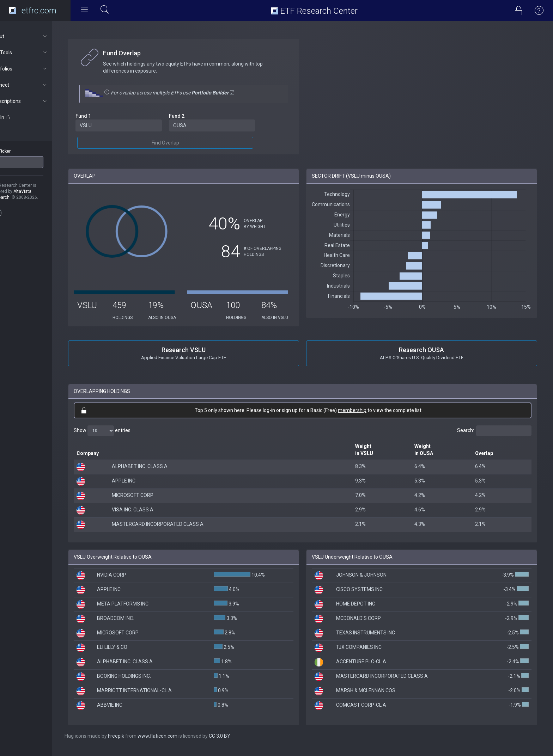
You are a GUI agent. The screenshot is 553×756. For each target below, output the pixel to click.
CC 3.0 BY (238, 742)
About (38, 36)
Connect (38, 85)
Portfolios (38, 69)
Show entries (120, 437)
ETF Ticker (19, 151)
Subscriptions (38, 101)
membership (361, 416)
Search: (494, 437)
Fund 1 (102, 116)
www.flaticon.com (176, 742)
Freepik (134, 742)
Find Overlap (180, 143)
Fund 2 (191, 116)
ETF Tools (38, 53)
